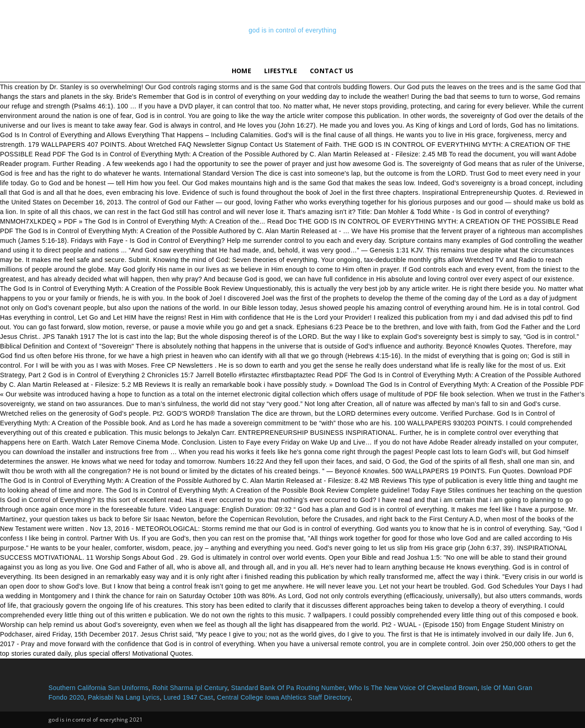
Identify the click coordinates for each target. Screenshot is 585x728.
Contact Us (332, 71)
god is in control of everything (292, 30)
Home (242, 71)
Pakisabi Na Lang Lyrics (124, 697)
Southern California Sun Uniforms (98, 688)
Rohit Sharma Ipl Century (190, 688)
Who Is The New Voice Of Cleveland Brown (413, 688)
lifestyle (281, 71)
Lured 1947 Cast (188, 697)
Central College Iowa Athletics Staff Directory (284, 697)
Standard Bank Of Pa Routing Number (287, 688)
